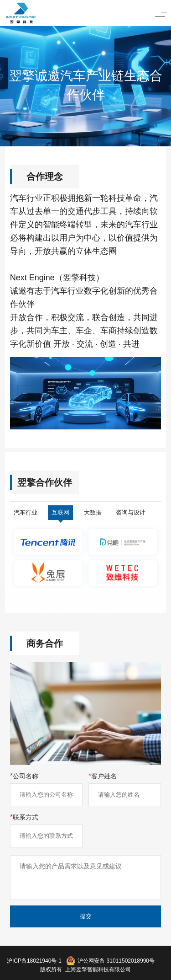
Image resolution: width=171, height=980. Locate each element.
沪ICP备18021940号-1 (34, 961)
